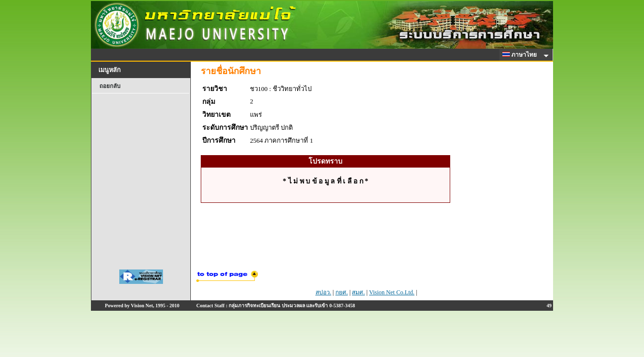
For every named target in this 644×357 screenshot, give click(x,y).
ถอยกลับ (110, 86)
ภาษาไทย (521, 55)
